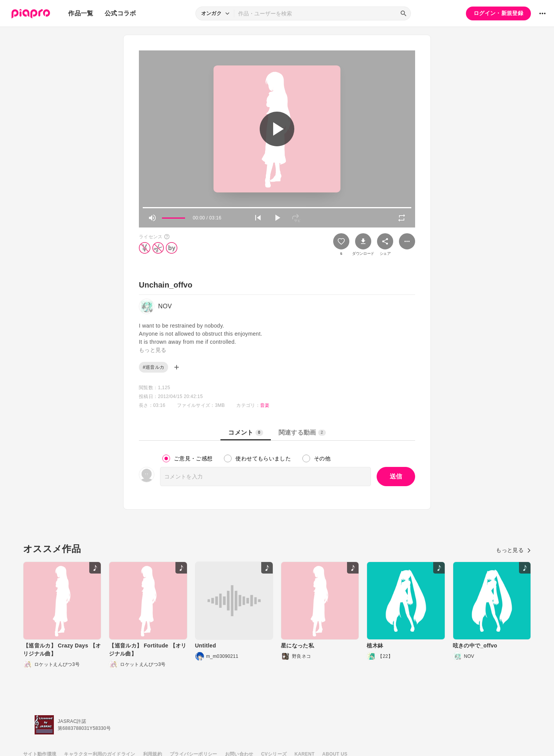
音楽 (265, 405)
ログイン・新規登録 (498, 13)
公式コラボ (120, 13)
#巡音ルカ (154, 367)
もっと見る (513, 550)
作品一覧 (81, 13)
